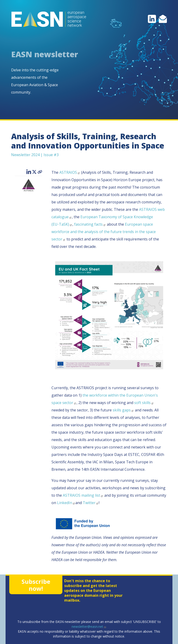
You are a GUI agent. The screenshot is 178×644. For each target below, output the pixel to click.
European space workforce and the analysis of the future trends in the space (104, 232)
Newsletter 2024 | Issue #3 (35, 155)
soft (144, 403)
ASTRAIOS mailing (83, 495)
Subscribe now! (36, 585)
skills (123, 410)
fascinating (90, 224)
